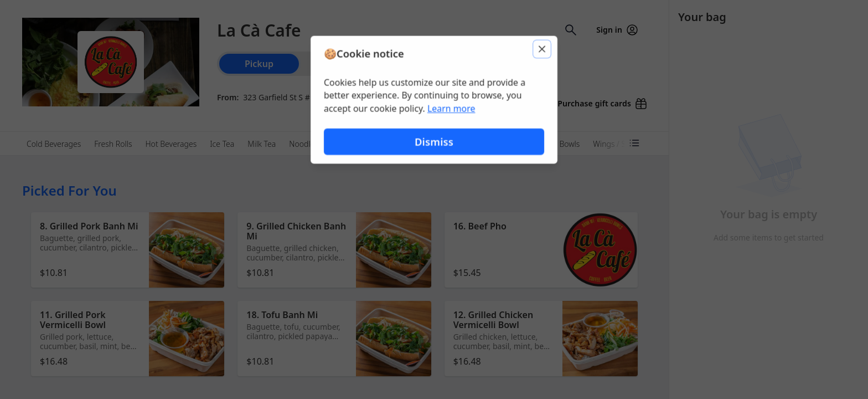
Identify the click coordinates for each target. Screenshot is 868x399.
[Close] (542, 49)
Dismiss (434, 142)
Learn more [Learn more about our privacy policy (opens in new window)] (451, 109)
